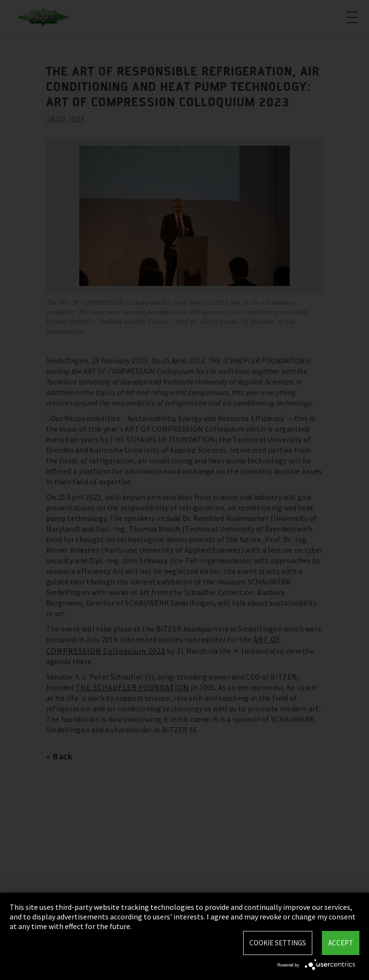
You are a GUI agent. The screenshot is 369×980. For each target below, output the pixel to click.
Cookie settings (278, 943)
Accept (341, 943)
